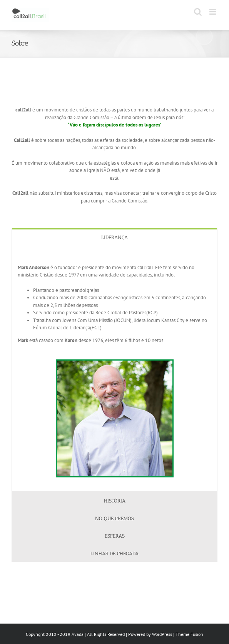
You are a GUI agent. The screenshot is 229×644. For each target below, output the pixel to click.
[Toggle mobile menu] (213, 12)
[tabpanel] (114, 369)
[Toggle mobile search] (198, 12)
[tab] (114, 237)
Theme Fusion (189, 634)
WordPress (162, 634)
